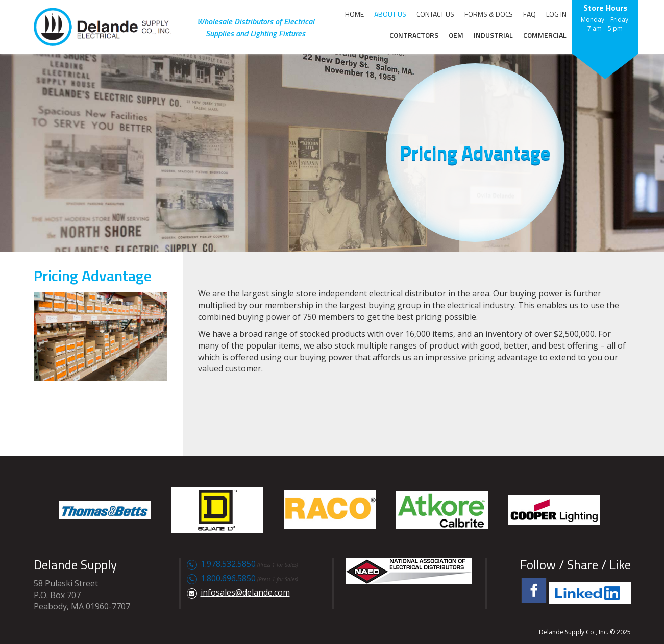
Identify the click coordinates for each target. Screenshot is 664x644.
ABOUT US (390, 14)
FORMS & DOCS (489, 14)
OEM (456, 35)
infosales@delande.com (245, 592)
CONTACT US (435, 14)
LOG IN (556, 14)
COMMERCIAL (545, 35)
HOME (354, 14)
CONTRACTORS (414, 35)
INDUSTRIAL (493, 35)
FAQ (530, 14)
